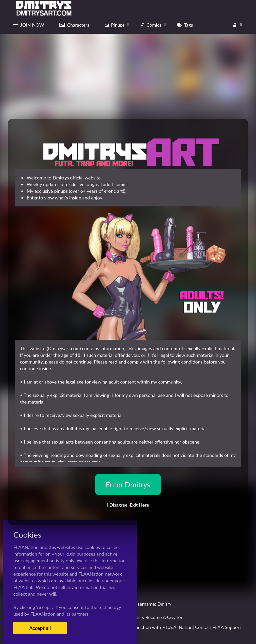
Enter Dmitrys (128, 484)
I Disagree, (128, 505)
